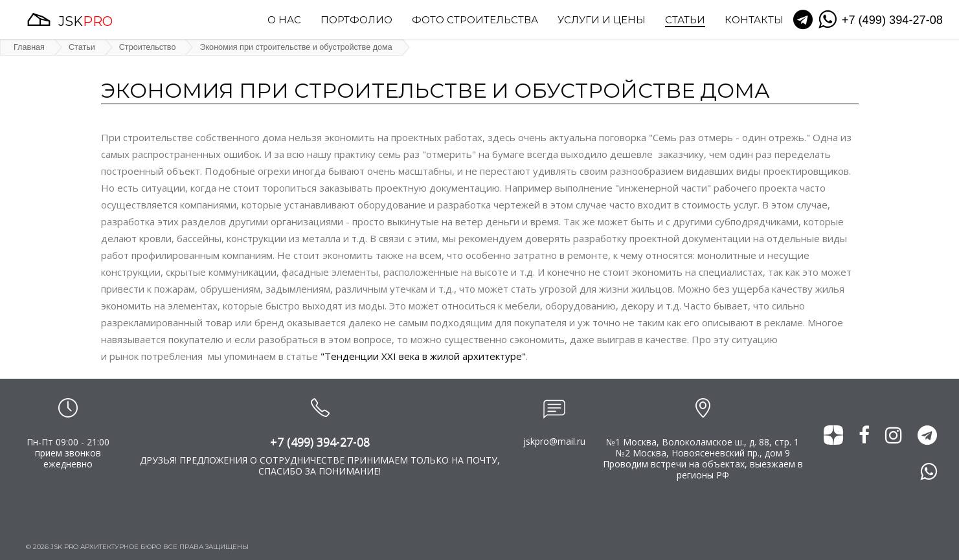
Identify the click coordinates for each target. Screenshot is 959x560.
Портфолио (356, 20)
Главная (29, 47)
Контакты (754, 20)
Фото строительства (475, 20)
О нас (284, 20)
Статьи (685, 20)
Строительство (148, 47)
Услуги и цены (602, 20)
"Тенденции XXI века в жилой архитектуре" (423, 356)
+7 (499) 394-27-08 (320, 442)
